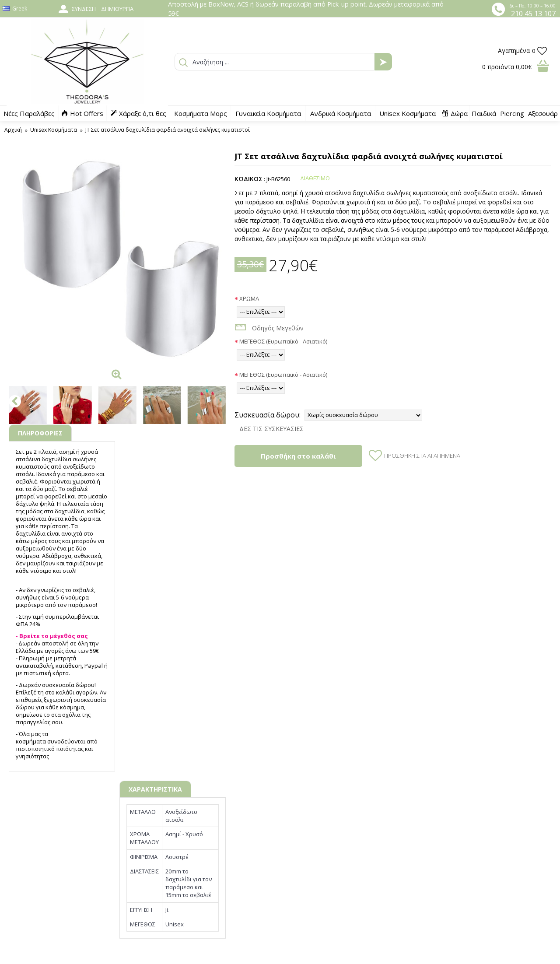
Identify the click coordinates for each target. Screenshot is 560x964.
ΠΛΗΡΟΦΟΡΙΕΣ (40, 433)
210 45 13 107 (533, 14)
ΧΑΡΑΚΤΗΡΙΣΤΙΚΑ (155, 789)
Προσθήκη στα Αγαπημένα (422, 456)
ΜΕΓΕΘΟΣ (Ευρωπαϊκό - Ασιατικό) (283, 341)
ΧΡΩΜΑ (249, 298)
